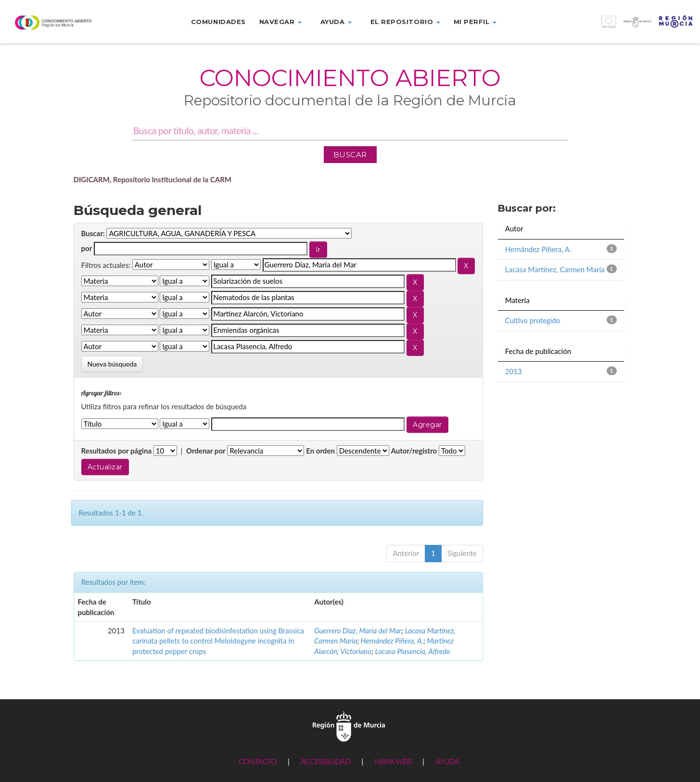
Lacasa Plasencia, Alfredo (412, 651)
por (87, 248)
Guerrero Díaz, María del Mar (358, 631)
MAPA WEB (393, 761)
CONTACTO (258, 761)
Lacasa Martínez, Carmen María (555, 269)
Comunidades (218, 22)
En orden (320, 451)
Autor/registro (414, 451)
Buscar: (93, 233)
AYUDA (447, 761)
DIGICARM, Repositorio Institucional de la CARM (153, 179)
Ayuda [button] (336, 22)
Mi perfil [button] (475, 22)
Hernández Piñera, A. (392, 641)
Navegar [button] (280, 22)
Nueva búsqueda (112, 364)
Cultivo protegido (533, 320)
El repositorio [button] (405, 22)
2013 (514, 371)
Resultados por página (117, 451)
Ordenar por (206, 451)
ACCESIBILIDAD (325, 761)
